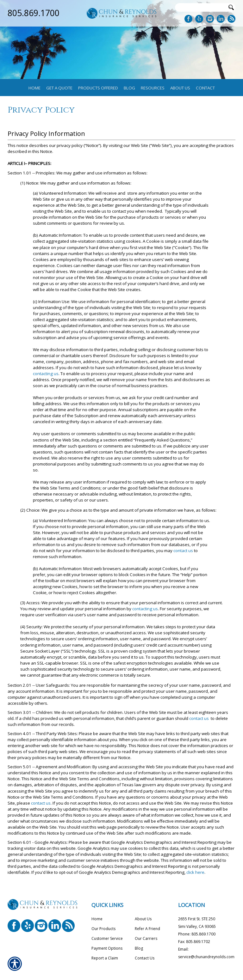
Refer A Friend (147, 929)
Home (97, 919)
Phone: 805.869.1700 (197, 934)
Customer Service (107, 938)
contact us (183, 551)
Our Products (103, 929)
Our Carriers (146, 938)
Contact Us (145, 958)
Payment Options (107, 948)
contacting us (46, 374)
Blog (139, 948)
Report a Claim (105, 958)
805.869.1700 (34, 13)
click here (195, 872)
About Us (143, 919)
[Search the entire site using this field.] (201, 7)
